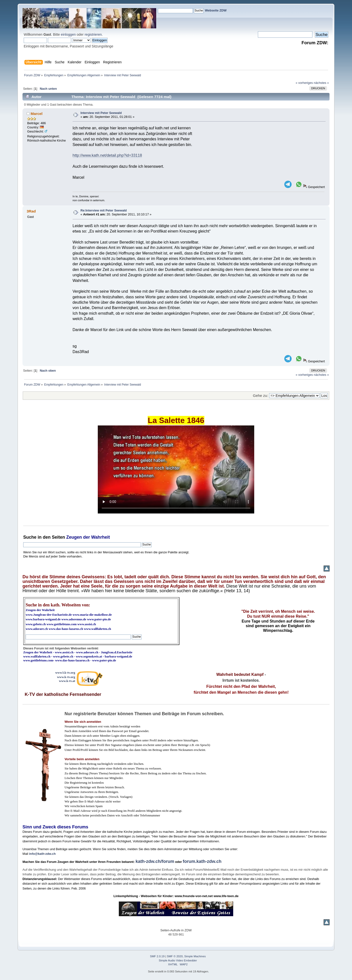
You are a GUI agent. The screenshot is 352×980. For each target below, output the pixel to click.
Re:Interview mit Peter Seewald (104, 210)
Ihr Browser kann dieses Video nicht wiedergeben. (176, 469)
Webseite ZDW (216, 10)
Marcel (37, 114)
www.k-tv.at (67, 681)
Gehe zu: (261, 395)
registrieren (93, 34)
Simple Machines (195, 956)
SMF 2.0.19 (157, 956)
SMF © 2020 (175, 956)
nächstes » (321, 83)
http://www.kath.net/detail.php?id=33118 (107, 155)
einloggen (68, 34)
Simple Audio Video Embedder (178, 960)
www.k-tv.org (66, 677)
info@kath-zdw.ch (42, 854)
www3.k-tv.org (65, 673)
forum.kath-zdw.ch (202, 861)
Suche (30, 537)
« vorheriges (304, 83)
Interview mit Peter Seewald (101, 113)
